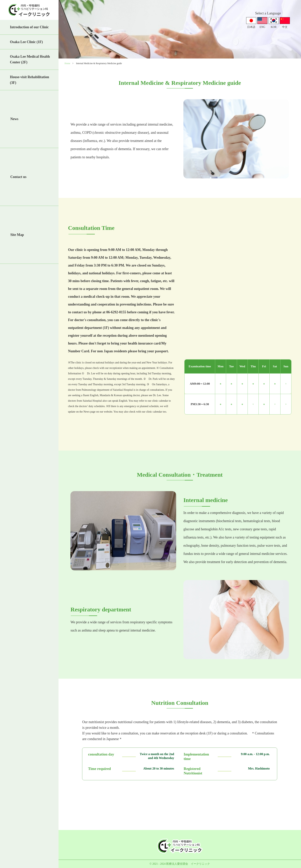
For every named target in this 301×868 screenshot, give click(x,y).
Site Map (17, 235)
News (14, 119)
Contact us (18, 177)
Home (67, 63)
